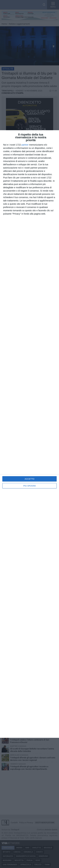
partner (25, 145)
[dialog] (29, 434)
